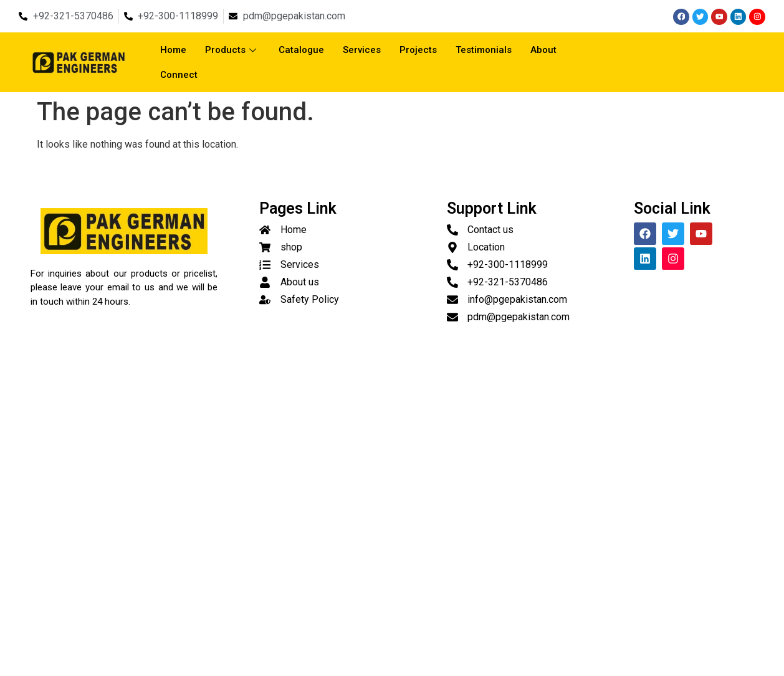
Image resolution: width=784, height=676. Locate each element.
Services (362, 50)
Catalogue (301, 50)
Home (173, 50)
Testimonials (484, 50)
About (543, 50)
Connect (179, 75)
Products (231, 50)
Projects (418, 50)
